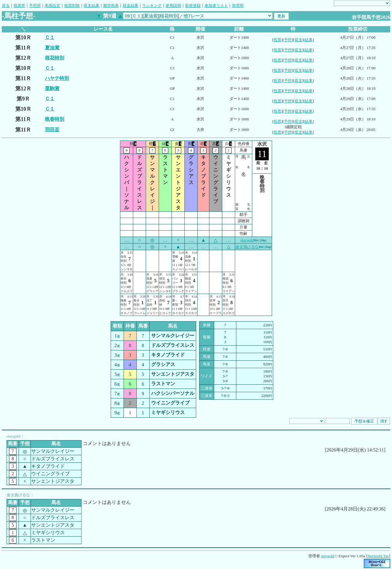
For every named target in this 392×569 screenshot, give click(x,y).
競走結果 (130, 6)
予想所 (35, 6)
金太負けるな (247, 247)
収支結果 (91, 6)
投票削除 (72, 6)
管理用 (238, 6)
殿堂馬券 (111, 6)
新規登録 (193, 6)
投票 (277, 40)
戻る (6, 6)
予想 (288, 40)
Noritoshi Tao (378, 556)
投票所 (19, 6)
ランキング (152, 6)
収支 (298, 40)
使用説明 (173, 6)
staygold (247, 240)
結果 (309, 40)
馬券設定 (52, 6)
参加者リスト (216, 6)
